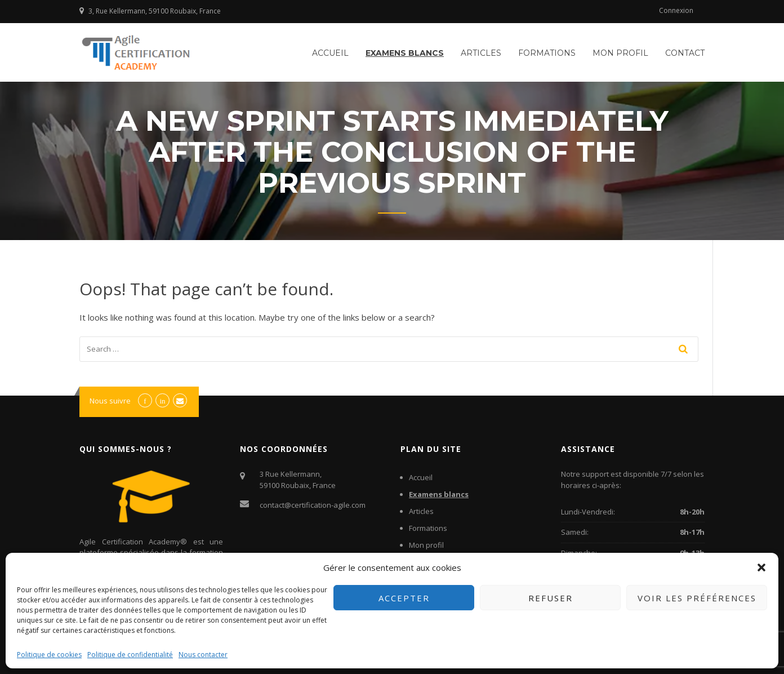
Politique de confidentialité (130, 655)
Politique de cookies (49, 655)
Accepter (404, 598)
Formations (547, 53)
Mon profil (620, 53)
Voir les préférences (697, 598)
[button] (761, 567)
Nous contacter (203, 655)
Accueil (330, 53)
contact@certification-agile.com (313, 505)
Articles (481, 53)
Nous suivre (110, 401)
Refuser (551, 598)
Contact (685, 53)
